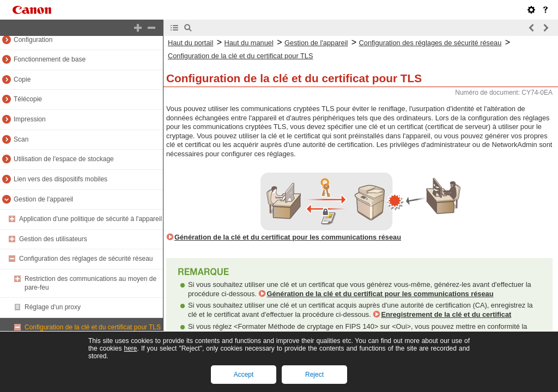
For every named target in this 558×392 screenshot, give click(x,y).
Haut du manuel (248, 43)
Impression (30, 119)
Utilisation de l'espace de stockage (64, 159)
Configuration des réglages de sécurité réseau (86, 259)
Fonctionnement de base (50, 59)
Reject (314, 375)
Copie (22, 79)
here (130, 348)
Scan (21, 139)
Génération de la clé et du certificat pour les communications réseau (288, 237)
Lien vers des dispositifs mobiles (60, 179)
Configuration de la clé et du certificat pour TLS (93, 327)
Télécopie (28, 99)
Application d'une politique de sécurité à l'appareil (90, 219)
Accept (244, 375)
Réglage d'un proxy (53, 307)
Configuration (33, 40)
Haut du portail (190, 43)
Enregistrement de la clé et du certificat (446, 314)
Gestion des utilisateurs (53, 239)
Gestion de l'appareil (43, 199)
